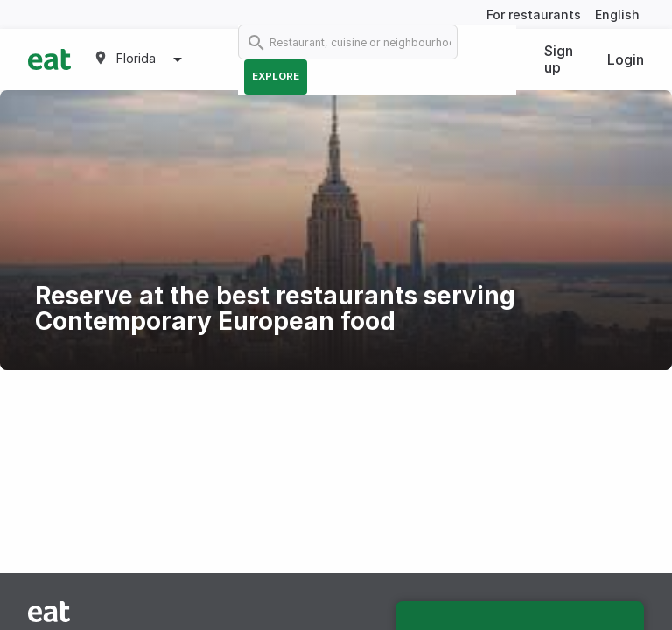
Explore (276, 76)
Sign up (559, 59)
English (617, 14)
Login (626, 59)
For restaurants (534, 14)
